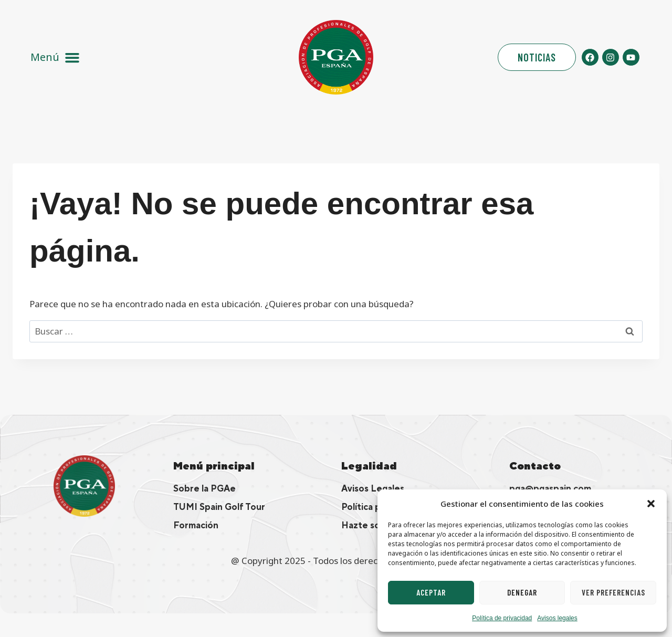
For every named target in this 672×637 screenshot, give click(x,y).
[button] (651, 504)
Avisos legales (557, 618)
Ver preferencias (613, 592)
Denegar (522, 592)
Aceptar (431, 592)
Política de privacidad (502, 618)
